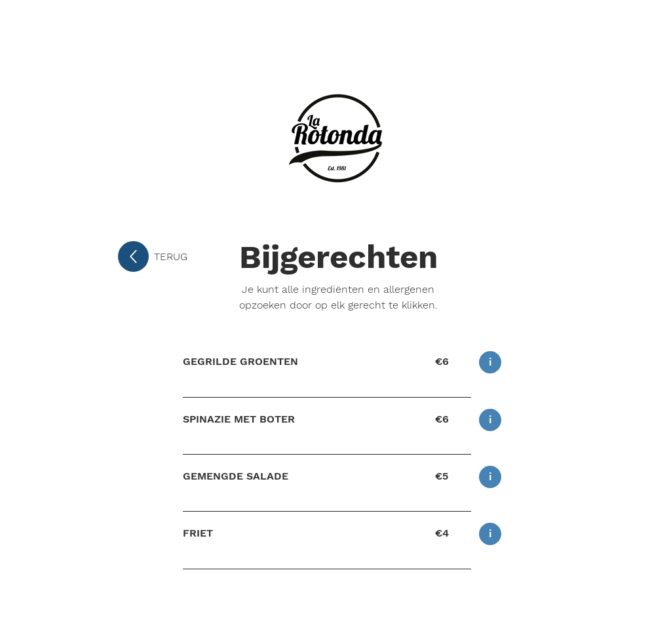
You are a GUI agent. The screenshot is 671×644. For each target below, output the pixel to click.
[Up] (133, 256)
